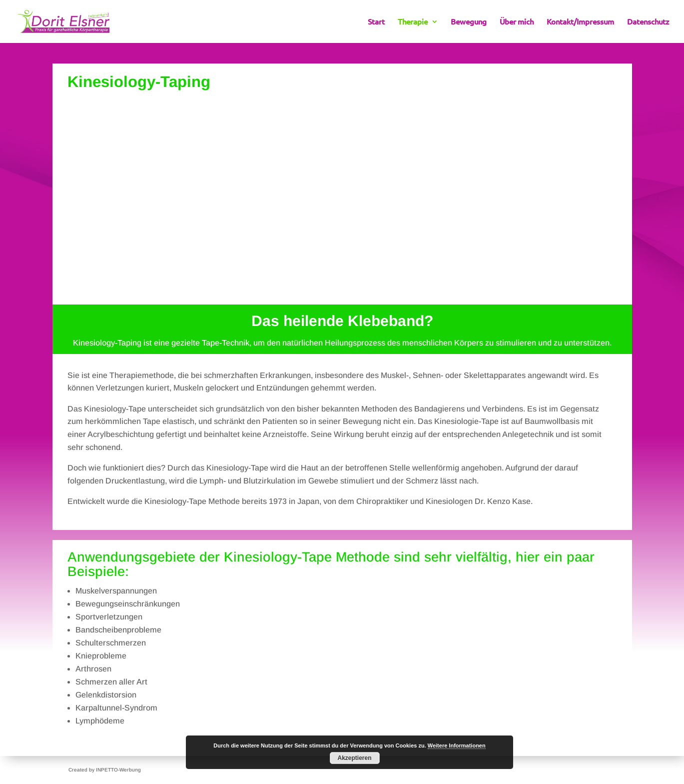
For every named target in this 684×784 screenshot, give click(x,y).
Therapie (413, 22)
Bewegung (469, 22)
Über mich (517, 22)
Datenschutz (648, 22)
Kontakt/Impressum (580, 22)
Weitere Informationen (457, 745)
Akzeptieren (354, 758)
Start (376, 22)
